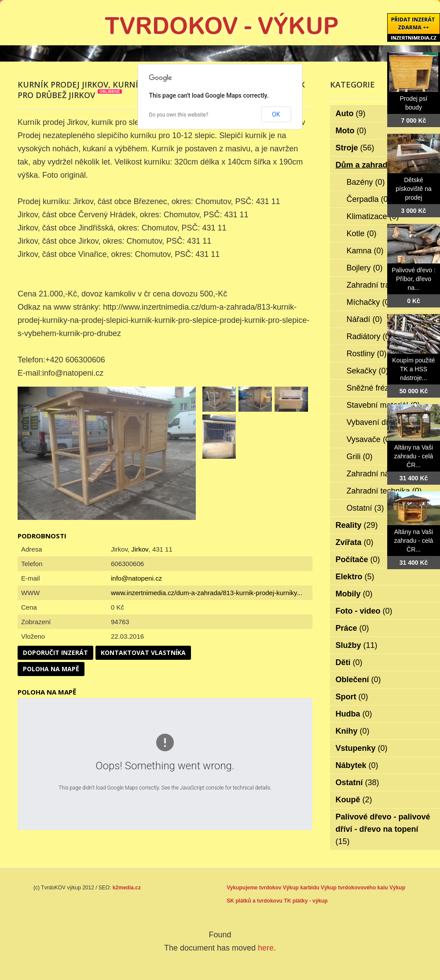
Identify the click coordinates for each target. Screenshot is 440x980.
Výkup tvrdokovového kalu (354, 888)
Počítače (358, 559)
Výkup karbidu (301, 888)
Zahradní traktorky (385, 285)
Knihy (353, 731)
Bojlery (365, 268)
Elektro (355, 577)
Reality (357, 525)
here (266, 948)
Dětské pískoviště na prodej (414, 189)
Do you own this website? (179, 115)
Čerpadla (369, 199)
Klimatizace (373, 216)
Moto (351, 131)
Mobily (354, 594)
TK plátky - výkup (306, 901)
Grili (360, 457)
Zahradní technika (384, 491)
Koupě (354, 800)
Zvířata (355, 542)
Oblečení (358, 680)
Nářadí (365, 319)
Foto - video (364, 611)
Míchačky (369, 302)
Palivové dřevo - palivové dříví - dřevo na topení (383, 829)
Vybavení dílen (379, 422)
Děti (349, 662)
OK (276, 114)
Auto (351, 113)
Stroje (355, 148)
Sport (352, 697)
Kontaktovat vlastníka (143, 653)
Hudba (354, 714)
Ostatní (365, 508)
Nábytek (357, 765)
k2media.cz (127, 888)
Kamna (365, 251)
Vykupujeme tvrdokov (254, 888)
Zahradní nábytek (383, 474)
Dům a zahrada (370, 165)
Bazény (366, 182)
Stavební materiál (383, 405)
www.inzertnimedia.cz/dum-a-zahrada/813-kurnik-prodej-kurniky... (207, 593)
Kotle (362, 234)
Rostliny (367, 354)
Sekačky (368, 371)
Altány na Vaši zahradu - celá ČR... (414, 456)
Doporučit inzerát (55, 653)
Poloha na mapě (51, 669)
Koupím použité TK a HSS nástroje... (413, 369)
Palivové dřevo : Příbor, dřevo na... (414, 279)
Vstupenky (362, 748)
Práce (352, 628)
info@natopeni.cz (136, 578)
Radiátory (370, 336)
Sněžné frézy (376, 388)
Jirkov (140, 549)
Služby (357, 645)
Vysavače (370, 439)
